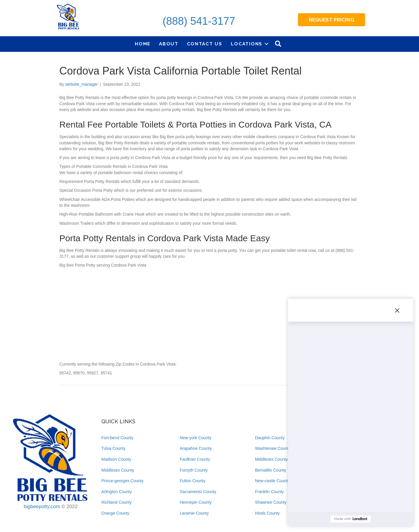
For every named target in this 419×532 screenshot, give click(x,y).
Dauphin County (270, 438)
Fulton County (192, 481)
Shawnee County (271, 502)
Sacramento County (198, 492)
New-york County (195, 438)
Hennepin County (196, 502)
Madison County (116, 459)
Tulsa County (113, 448)
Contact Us (205, 44)
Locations (247, 44)
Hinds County (267, 513)
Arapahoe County (196, 448)
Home (143, 44)
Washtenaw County (273, 448)
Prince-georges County (122, 481)
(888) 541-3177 (199, 21)
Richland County (116, 502)
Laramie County (194, 513)
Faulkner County (195, 459)
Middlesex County (118, 470)
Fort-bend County (117, 438)
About (169, 44)
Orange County (115, 513)
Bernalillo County (271, 470)
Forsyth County (194, 470)
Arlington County (117, 492)
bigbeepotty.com (42, 507)
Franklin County (269, 492)
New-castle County (272, 481)
